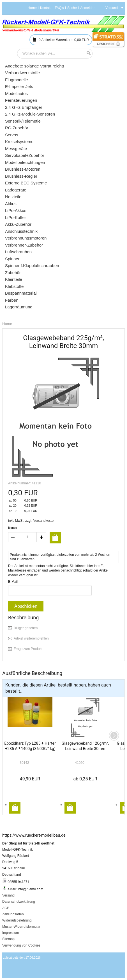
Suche (72, 8)
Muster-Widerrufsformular (21, 927)
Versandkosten (44, 521)
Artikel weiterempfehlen (31, 638)
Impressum (11, 933)
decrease (13, 537)
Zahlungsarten (13, 914)
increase (41, 537)
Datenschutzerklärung (19, 902)
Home (32, 8)
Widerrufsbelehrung (17, 920)
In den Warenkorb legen (15, 808)
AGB (6, 908)
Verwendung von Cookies (21, 945)
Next (114, 736)
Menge (13, 528)
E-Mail (13, 582)
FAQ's (59, 8)
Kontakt (46, 8)
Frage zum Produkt (28, 649)
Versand (8, 895)
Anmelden (88, 8)
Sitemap (8, 939)
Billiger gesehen (26, 628)
